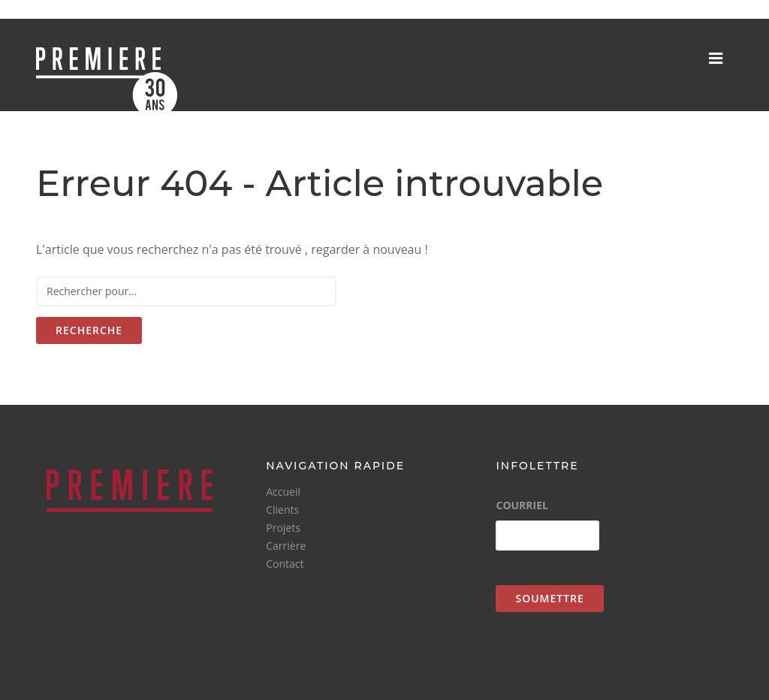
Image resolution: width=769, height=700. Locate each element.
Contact (285, 564)
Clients (282, 510)
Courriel (522, 505)
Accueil (283, 492)
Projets (283, 528)
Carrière (286, 546)
